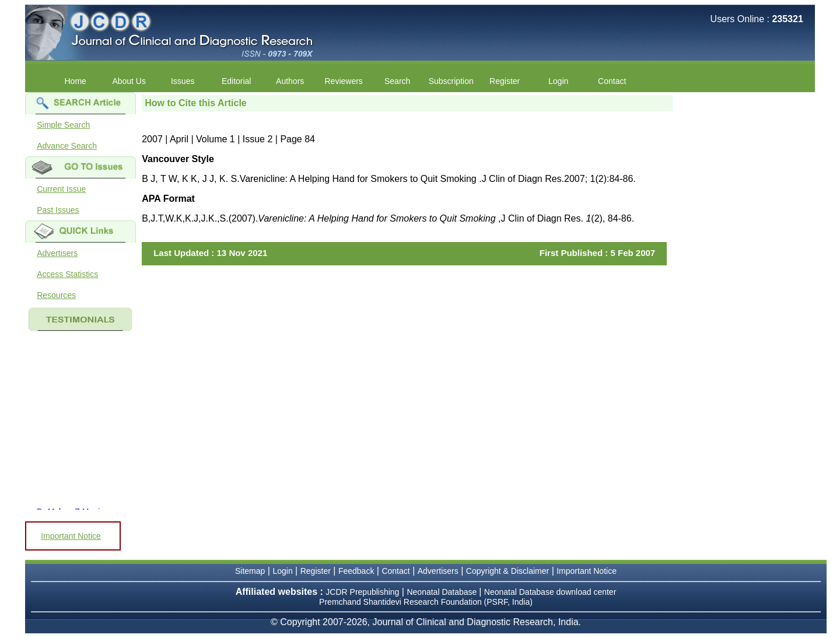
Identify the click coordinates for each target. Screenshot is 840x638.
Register (505, 81)
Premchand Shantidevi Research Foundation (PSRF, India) (426, 602)
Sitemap (250, 571)
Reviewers (344, 81)
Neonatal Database (443, 592)
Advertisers (57, 253)
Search (397, 81)
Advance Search (67, 146)
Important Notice (71, 536)
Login (558, 81)
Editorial (237, 81)
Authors (290, 81)
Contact (612, 81)
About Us (129, 81)
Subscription (451, 81)
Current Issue (61, 189)
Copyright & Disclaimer (508, 571)
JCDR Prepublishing (362, 592)
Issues (183, 81)
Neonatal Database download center (550, 592)
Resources (56, 295)
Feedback (356, 571)
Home (76, 81)
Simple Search (63, 125)
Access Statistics (67, 274)
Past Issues (58, 210)
